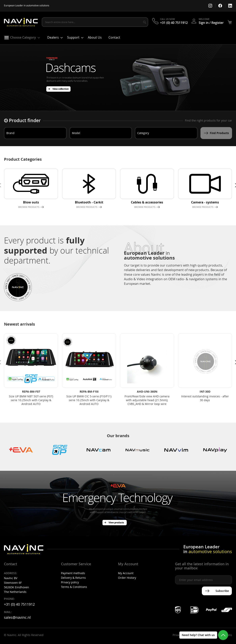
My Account (126, 573)
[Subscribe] (217, 591)
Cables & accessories (147, 202)
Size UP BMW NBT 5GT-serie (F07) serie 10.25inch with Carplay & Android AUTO (31, 400)
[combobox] (95, 22)
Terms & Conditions (74, 587)
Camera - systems (205, 202)
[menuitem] (21, 38)
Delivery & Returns (73, 578)
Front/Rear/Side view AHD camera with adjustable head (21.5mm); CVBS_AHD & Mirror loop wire (147, 400)
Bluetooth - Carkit (89, 202)
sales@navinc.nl (17, 617)
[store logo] (21, 22)
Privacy (177, 635)
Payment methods (73, 573)
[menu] (118, 39)
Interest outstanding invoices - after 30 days (205, 398)
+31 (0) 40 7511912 (174, 23)
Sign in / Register (211, 23)
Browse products (29, 207)
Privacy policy (70, 582)
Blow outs (31, 202)
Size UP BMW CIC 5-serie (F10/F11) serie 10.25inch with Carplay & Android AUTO (89, 400)
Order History (127, 578)
